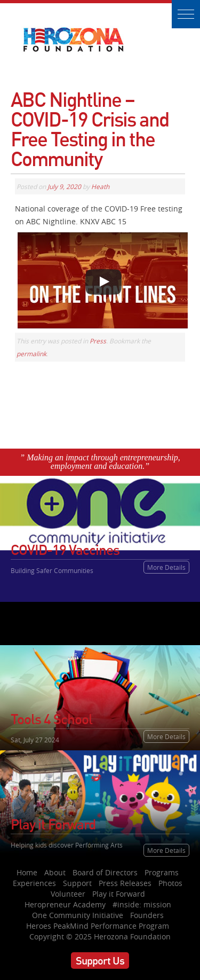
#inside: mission (142, 904)
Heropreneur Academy (65, 904)
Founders (147, 915)
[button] (186, 14)
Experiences (34, 883)
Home (27, 872)
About (55, 872)
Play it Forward (119, 894)
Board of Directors (105, 872)
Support (77, 883)
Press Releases (125, 883)
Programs (162, 872)
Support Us (100, 961)
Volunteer (68, 894)
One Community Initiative (78, 915)
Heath (100, 186)
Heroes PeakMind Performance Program (98, 926)
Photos (170, 883)
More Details (166, 567)
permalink (31, 354)
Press (98, 341)
